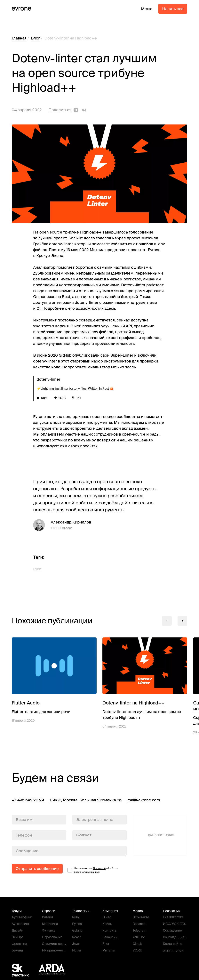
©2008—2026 (173, 951)
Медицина (50, 924)
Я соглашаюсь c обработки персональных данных (96, 870)
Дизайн (17, 930)
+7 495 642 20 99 (28, 800)
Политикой (99, 868)
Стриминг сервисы (54, 944)
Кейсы (107, 924)
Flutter (77, 950)
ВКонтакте (141, 917)
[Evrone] (21, 9)
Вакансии (110, 937)
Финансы (49, 930)
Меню (147, 9)
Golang (77, 930)
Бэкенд (17, 950)
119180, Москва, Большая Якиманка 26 (86, 800)
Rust (37, 569)
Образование (52, 937)
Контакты (110, 930)
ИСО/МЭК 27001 (175, 924)
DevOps (18, 937)
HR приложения (53, 951)
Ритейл (47, 917)
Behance (139, 924)
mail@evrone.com (144, 800)
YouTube (139, 937)
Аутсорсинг (21, 924)
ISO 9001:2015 (174, 917)
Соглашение (172, 930)
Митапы (109, 950)
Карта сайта (172, 944)
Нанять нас (173, 9)
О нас (107, 917)
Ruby (76, 917)
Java (76, 944)
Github (137, 944)
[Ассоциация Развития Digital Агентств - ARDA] (52, 970)
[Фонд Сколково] (24, 970)
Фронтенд (19, 944)
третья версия (55, 326)
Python (77, 924)
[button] (167, 621)
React (76, 937)
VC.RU (137, 950)
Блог (106, 944)
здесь (110, 308)
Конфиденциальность (174, 937)
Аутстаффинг (22, 917)
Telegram (139, 930)
